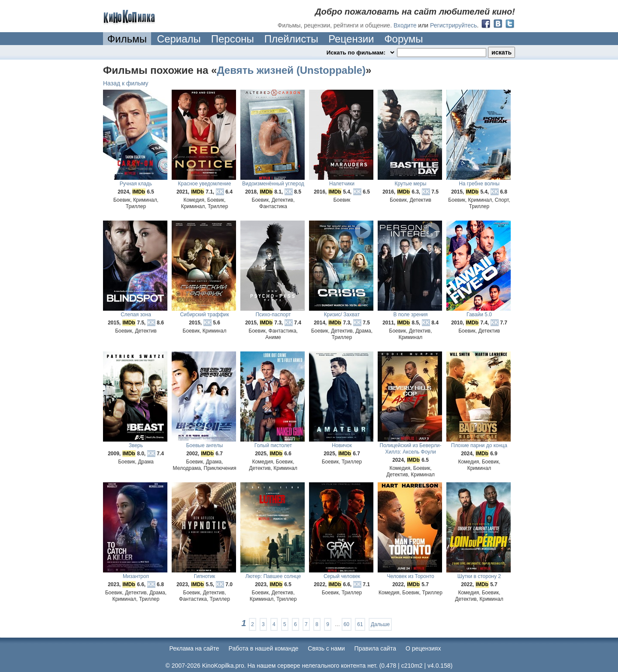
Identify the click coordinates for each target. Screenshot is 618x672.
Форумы (403, 39)
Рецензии (351, 39)
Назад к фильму (126, 83)
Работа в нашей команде (264, 648)
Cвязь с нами (326, 648)
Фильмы (127, 39)
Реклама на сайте (194, 648)
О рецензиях (423, 648)
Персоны (233, 39)
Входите (405, 25)
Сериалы (179, 39)
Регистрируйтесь (453, 25)
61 (360, 624)
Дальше (380, 624)
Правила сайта (375, 648)
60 (347, 624)
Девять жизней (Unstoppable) (291, 70)
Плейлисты (291, 39)
